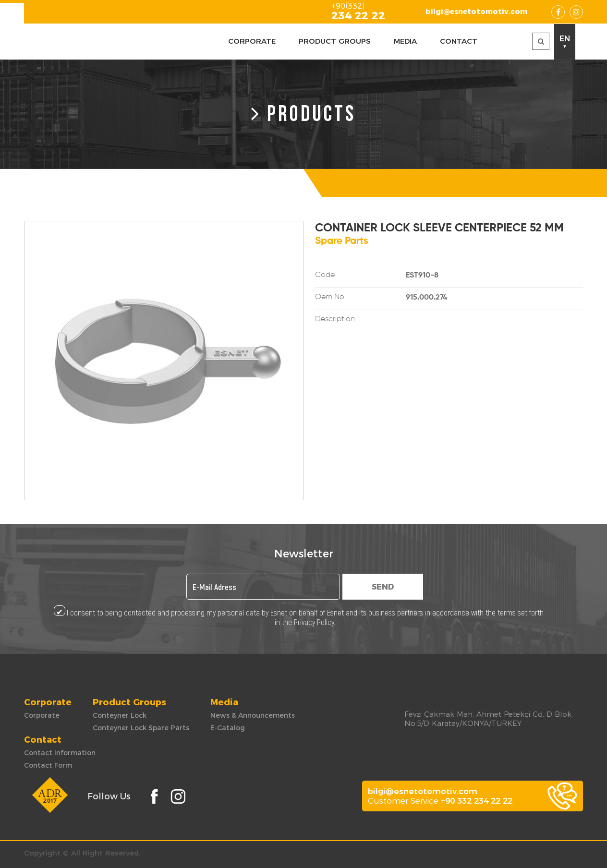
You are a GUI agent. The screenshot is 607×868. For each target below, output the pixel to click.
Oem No (330, 297)
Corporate (42, 715)
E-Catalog (228, 728)
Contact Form (48, 765)
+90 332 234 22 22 (477, 801)
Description (335, 319)
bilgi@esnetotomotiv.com (476, 11)
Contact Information (60, 753)
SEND (383, 587)
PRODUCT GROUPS (335, 41)
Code (325, 275)
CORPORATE (252, 41)
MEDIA (405, 41)
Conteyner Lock (120, 715)
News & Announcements (253, 715)
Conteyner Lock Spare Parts (141, 728)
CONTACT (459, 41)
